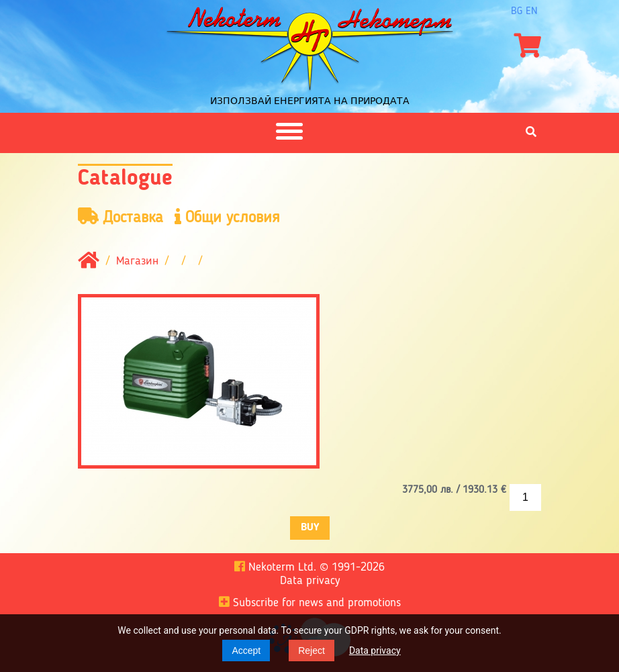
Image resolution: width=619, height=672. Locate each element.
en (532, 11)
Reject (312, 651)
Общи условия (227, 217)
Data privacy (375, 651)
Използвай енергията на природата (310, 101)
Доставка (121, 217)
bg (517, 11)
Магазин (137, 261)
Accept (246, 651)
